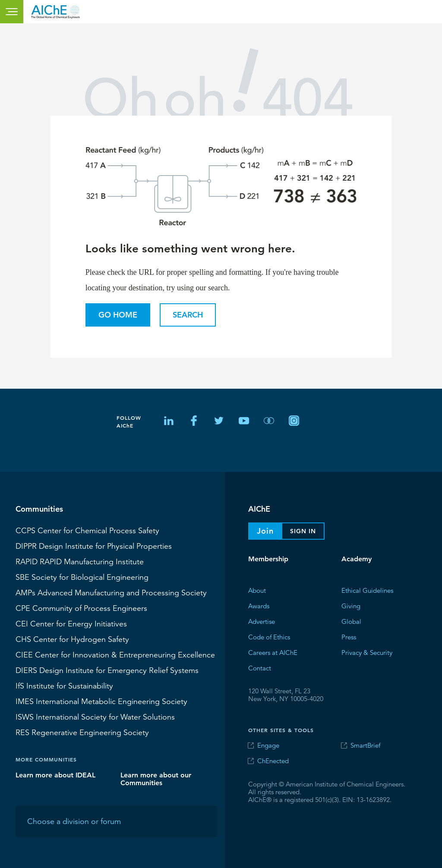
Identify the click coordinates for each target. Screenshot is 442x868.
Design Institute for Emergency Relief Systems (107, 670)
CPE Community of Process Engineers (81, 608)
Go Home (118, 315)
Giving (351, 605)
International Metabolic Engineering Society (101, 701)
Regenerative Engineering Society (82, 732)
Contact (260, 668)
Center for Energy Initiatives (71, 623)
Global (351, 621)
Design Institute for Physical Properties (94, 546)
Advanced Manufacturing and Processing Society (111, 592)
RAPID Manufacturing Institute (80, 561)
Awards (259, 605)
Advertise (262, 621)
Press (349, 637)
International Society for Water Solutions (95, 717)
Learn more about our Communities (156, 778)
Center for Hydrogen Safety (72, 639)
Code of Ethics (269, 637)
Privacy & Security (367, 652)
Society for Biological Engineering (82, 577)
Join (265, 531)
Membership (268, 559)
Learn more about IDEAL (55, 775)
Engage (268, 745)
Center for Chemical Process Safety (87, 530)
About (257, 590)
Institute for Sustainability (64, 686)
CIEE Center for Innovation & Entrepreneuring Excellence (115, 654)
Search (188, 315)
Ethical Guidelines (367, 590)
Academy (357, 559)
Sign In (303, 531)
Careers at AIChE (273, 652)
